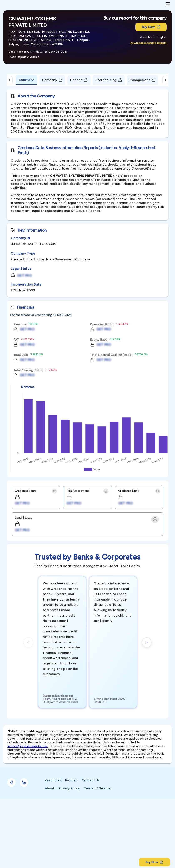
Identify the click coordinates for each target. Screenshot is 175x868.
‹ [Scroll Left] (9, 80)
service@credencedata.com (28, 746)
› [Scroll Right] (166, 80)
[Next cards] (147, 642)
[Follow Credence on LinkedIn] (24, 782)
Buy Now (151, 27)
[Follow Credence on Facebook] (11, 782)
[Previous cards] (28, 642)
